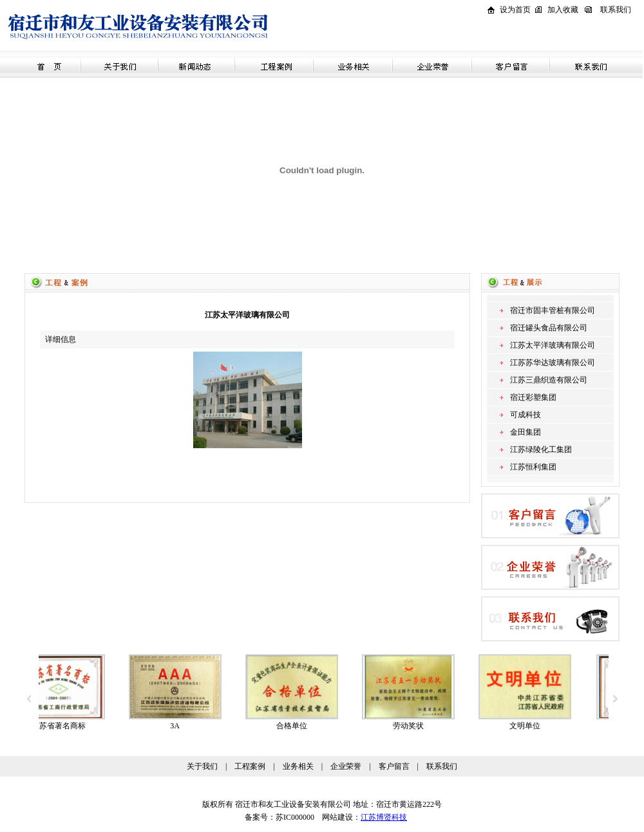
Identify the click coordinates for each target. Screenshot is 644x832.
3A (185, 726)
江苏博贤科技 (384, 817)
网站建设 (337, 817)
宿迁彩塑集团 (533, 397)
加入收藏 (563, 10)
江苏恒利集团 (533, 467)
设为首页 (515, 10)
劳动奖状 (419, 726)
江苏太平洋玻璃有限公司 (553, 345)
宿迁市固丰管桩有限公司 (553, 310)
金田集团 (526, 432)
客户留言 (394, 766)
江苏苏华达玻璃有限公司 (553, 363)
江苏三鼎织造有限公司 (549, 380)
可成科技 (526, 415)
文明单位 (535, 726)
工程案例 (250, 766)
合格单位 (302, 726)
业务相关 (298, 766)
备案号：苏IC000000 (276, 817)
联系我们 (616, 10)
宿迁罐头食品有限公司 (549, 328)
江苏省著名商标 (69, 726)
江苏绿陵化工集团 (541, 449)
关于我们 (202, 766)
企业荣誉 (346, 766)
